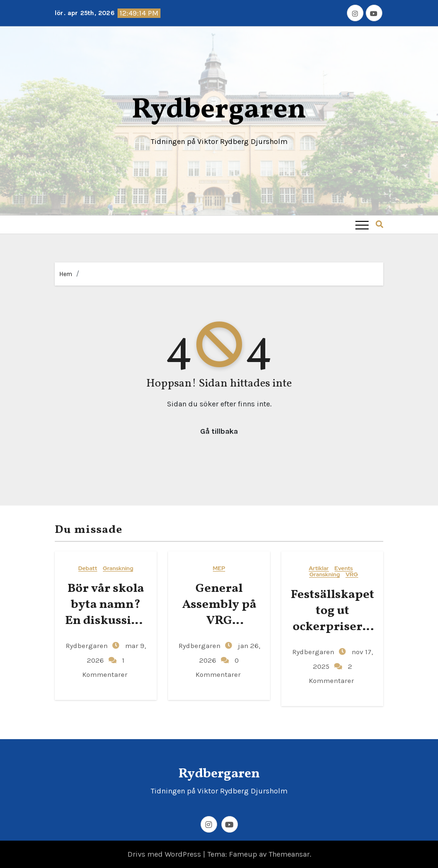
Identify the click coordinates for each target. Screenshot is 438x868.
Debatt (88, 569)
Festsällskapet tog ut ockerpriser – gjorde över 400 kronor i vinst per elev (333, 635)
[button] (379, 224)
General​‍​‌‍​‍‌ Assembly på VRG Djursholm (219, 612)
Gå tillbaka (219, 431)
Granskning (118, 569)
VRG (352, 575)
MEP (219, 569)
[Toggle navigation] (362, 225)
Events (344, 569)
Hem (66, 274)
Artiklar (319, 569)
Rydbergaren (219, 110)
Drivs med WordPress (165, 854)
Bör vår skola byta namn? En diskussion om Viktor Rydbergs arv (106, 620)
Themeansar (289, 854)
